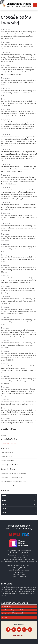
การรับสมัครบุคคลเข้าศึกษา (19, 587)
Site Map (5, 618)
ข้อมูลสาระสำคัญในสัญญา (8, 469)
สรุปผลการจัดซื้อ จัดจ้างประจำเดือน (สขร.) (13, 477)
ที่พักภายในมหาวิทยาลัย (10, 591)
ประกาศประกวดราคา (7, 456)
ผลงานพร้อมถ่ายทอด (7, 589)
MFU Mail (16, 589)
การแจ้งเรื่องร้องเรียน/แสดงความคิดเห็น (13, 610)
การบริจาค (29, 591)
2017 (4, 513)
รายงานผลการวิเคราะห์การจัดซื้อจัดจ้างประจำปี (14, 482)
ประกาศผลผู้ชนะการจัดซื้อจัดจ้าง (10, 465)
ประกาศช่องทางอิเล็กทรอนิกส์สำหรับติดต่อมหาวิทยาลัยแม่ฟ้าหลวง (19, 561)
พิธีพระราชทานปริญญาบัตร (25, 594)
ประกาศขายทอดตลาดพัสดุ (8, 486)
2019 (4, 504)
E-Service (21, 589)
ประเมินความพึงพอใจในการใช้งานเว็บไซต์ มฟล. (15, 613)
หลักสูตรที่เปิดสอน (6, 587)
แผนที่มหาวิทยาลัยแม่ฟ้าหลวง (9, 594)
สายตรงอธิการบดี (7, 607)
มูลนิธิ (34, 591)
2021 (4, 496)
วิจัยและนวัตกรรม (31, 587)
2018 (4, 508)
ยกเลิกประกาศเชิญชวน (7, 461)
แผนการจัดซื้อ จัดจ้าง (7, 452)
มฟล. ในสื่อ (28, 589)
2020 (4, 500)
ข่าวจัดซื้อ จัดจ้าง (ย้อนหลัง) (9, 444)
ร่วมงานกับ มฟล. (21, 591)
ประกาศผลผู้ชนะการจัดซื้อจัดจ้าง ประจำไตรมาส (14, 473)
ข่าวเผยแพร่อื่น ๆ (6, 490)
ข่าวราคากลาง (5, 448)
